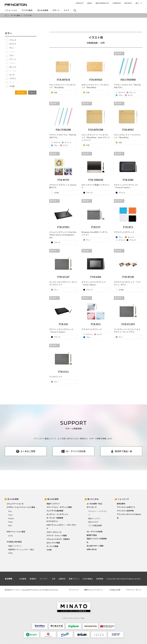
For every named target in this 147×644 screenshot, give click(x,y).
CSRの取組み (88, 579)
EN (141, 3)
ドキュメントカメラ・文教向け (58, 539)
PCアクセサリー (53, 521)
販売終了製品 (92, 535)
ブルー (10, 55)
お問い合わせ (92, 549)
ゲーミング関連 (52, 546)
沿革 (53, 579)
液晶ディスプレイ (15, 546)
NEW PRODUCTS (102, 3)
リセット (32, 92)
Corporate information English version (124, 579)
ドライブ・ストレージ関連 (57, 535)
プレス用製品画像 (95, 525)
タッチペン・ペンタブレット (57, 514)
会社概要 (23, 579)
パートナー (44, 579)
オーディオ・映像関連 (55, 518)
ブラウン (11, 78)
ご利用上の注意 (115, 590)
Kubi (10, 525)
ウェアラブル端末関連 (55, 511)
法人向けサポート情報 (95, 546)
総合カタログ (93, 522)
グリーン (11, 59)
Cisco (10, 515)
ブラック (11, 40)
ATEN (10, 536)
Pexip (10, 522)
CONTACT (80, 3)
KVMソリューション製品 (16, 532)
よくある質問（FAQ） (95, 504)
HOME (6, 15)
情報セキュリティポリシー (94, 590)
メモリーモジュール (54, 532)
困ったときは (93, 499)
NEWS (90, 3)
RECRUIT (128, 3)
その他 (10, 86)
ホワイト (11, 44)
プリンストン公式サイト (126, 507)
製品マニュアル (94, 518)
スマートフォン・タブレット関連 (59, 507)
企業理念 (62, 579)
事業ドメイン (74, 579)
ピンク (10, 75)
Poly (10, 511)
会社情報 (8, 579)
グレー (10, 48)
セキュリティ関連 (53, 543)
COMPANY (117, 3)
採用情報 (100, 579)
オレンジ (11, 67)
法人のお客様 (13, 499)
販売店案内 (121, 504)
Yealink (11, 518)
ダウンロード (92, 507)
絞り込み (21, 93)
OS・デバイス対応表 (95, 532)
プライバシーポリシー (134, 590)
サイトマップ (74, 590)
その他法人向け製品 (14, 542)
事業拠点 (33, 579)
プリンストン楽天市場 (125, 511)
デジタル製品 (15, 15)
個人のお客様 (53, 499)
